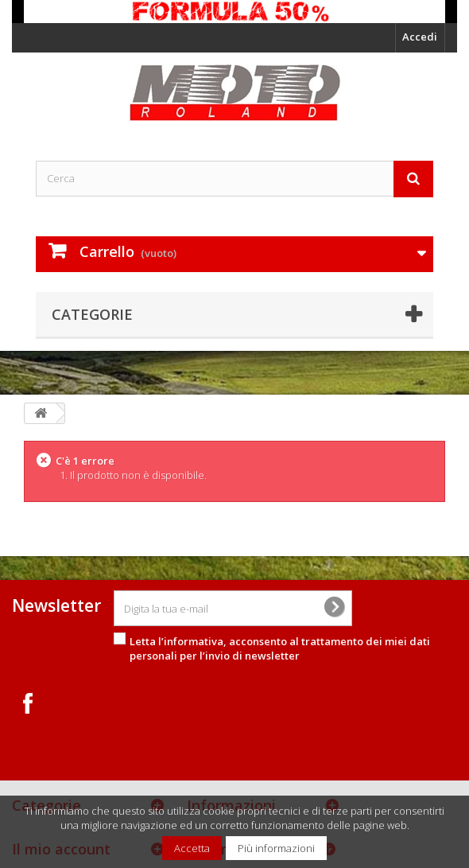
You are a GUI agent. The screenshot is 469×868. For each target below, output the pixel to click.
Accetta (192, 848)
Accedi (420, 37)
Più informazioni (276, 848)
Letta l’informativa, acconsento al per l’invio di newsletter (280, 648)
